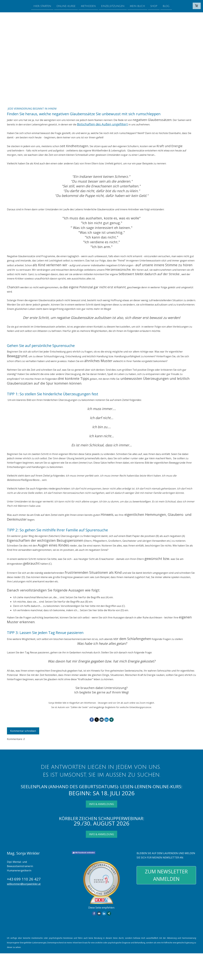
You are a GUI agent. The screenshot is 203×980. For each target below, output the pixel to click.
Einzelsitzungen (113, 6)
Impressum (12, 969)
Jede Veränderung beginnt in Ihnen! (32, 109)
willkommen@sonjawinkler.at (24, 884)
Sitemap (28, 972)
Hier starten (42, 6)
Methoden (88, 6)
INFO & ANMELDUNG (101, 804)
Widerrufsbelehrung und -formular (41, 969)
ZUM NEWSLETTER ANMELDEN (166, 875)
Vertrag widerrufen (45, 972)
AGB (21, 969)
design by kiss (13, 975)
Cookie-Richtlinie (14, 972)
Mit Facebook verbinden (84, 853)
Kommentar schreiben (23, 731)
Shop (154, 6)
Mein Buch (137, 6)
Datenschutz (100, 969)
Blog (166, 6)
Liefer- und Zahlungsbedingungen (161, 960)
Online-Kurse (66, 6)
